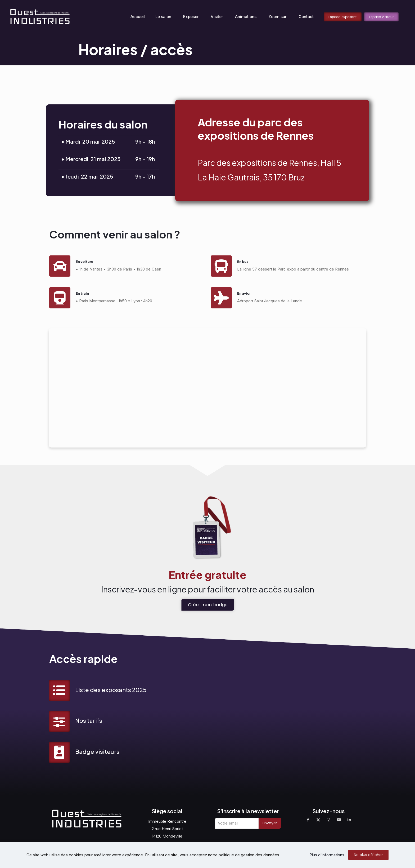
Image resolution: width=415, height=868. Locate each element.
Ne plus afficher (368, 855)
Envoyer (270, 823)
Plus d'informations (327, 855)
